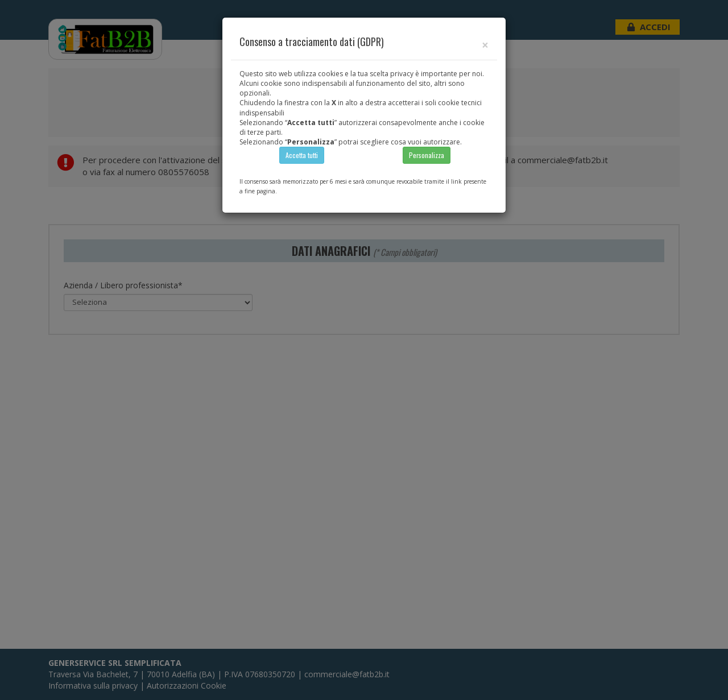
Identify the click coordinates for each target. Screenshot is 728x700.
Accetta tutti (302, 155)
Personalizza (427, 155)
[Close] (485, 45)
